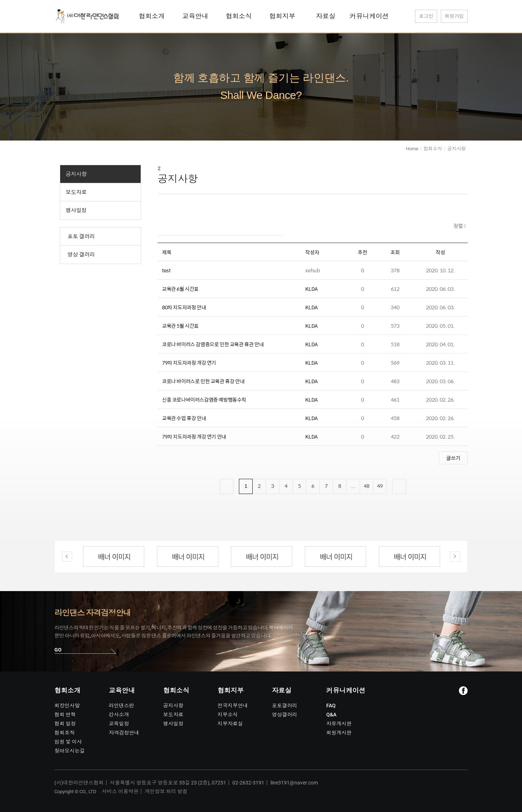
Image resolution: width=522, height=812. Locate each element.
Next (455, 557)
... (353, 486)
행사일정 (76, 210)
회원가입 (454, 16)
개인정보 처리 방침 (166, 791)
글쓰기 (453, 458)
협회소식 (433, 149)
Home (412, 149)
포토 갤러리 (81, 237)
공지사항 (76, 174)
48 (366, 486)
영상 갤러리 (81, 255)
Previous (67, 557)
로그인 (426, 16)
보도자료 (76, 192)
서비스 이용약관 (120, 791)
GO (58, 650)
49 (380, 486)
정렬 (459, 226)
